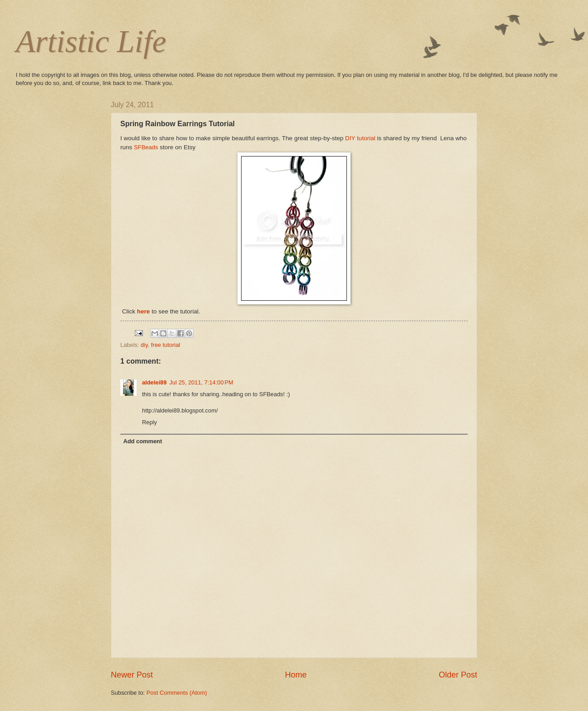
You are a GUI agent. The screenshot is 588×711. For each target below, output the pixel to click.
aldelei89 (154, 382)
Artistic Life (91, 41)
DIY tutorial (360, 138)
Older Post (458, 675)
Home (296, 675)
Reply (149, 422)
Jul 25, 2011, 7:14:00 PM (201, 382)
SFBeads (146, 147)
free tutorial (166, 345)
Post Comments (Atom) (177, 693)
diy (144, 345)
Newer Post (132, 675)
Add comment (142, 441)
